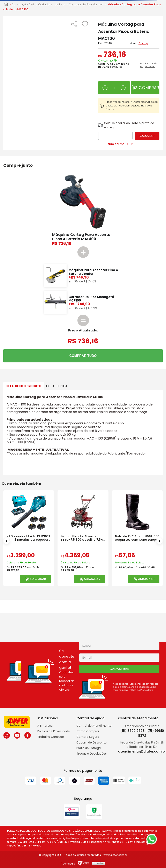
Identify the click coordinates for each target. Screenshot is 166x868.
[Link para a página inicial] (6, 5)
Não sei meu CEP (120, 144)
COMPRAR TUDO (83, 356)
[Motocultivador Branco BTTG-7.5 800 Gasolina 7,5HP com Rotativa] (83, 538)
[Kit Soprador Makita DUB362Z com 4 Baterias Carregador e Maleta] (29, 538)
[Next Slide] (159, 541)
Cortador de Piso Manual (86, 5)
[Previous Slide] (7, 541)
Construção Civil (23, 5)
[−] (105, 88)
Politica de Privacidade (141, 690)
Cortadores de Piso (51, 5)
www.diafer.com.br (115, 855)
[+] (123, 88)
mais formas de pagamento (148, 65)
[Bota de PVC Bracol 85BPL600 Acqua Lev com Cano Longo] (137, 538)
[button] (74, 25)
